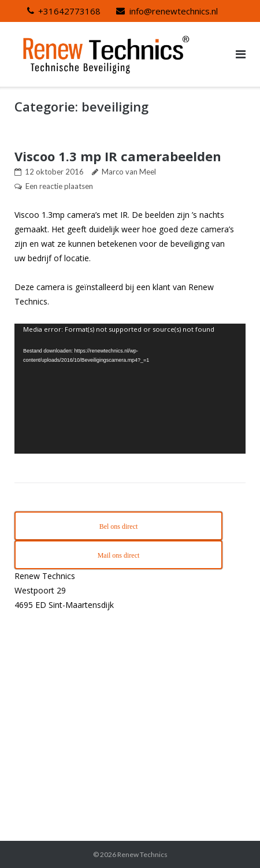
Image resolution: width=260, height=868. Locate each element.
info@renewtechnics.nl (174, 11)
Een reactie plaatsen (59, 186)
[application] (130, 389)
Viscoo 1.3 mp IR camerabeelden (118, 156)
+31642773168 (69, 11)
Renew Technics (142, 854)
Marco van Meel (129, 172)
